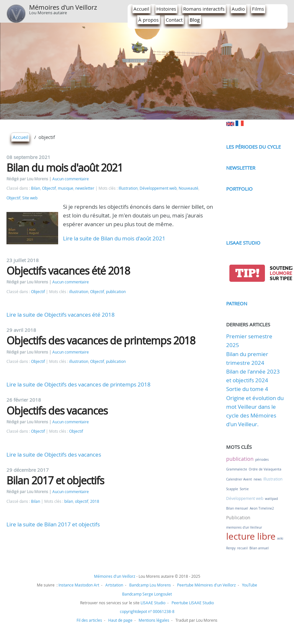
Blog (195, 20)
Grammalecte (237, 469)
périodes (262, 460)
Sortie (244, 489)
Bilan (36, 188)
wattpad (271, 499)
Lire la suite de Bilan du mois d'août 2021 (114, 238)
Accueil (141, 9)
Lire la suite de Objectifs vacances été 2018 (61, 315)
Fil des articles (89, 620)
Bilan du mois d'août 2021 (65, 168)
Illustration (128, 188)
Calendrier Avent (239, 479)
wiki (280, 538)
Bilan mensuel (237, 508)
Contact (174, 20)
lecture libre (251, 536)
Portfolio (239, 189)
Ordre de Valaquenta (265, 469)
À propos (148, 20)
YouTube (250, 585)
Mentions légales (154, 620)
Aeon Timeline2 (262, 508)
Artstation (114, 585)
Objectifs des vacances (57, 411)
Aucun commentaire (71, 179)
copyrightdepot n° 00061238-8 (147, 611)
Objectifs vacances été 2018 (68, 271)
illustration (79, 292)
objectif (82, 501)
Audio (238, 9)
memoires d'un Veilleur (244, 528)
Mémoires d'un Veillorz (63, 7)
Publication (238, 517)
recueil (242, 548)
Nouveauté (189, 188)
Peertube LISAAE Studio (193, 603)
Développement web (158, 188)
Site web (30, 198)
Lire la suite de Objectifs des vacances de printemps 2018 (79, 384)
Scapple (232, 489)
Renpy (231, 548)
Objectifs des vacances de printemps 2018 (101, 340)
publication (116, 292)
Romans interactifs (204, 9)
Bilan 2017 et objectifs (55, 480)
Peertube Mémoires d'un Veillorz (206, 585)
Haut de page (120, 620)
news (258, 479)
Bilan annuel (259, 548)
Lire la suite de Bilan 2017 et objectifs (53, 524)
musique (66, 188)
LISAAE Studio (243, 243)
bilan (69, 501)
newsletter (85, 188)
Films (258, 9)
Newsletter (241, 168)
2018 (95, 501)
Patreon (237, 303)
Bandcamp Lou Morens (150, 585)
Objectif (49, 188)
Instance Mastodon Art (79, 585)
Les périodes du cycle (253, 147)
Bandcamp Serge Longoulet (147, 594)
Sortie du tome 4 (247, 389)
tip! (247, 273)
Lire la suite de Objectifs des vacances (54, 454)
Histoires (166, 9)
